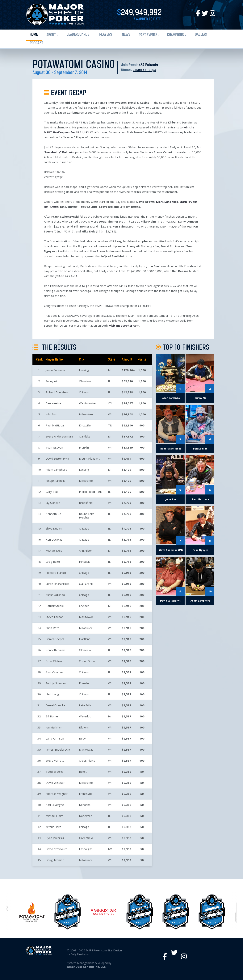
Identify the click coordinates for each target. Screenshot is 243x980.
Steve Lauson (54, 617)
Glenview (85, 381)
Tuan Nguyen (54, 447)
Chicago (84, 392)
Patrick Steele (55, 606)
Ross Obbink (54, 661)
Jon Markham (54, 727)
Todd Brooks (54, 772)
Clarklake (85, 436)
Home (34, 35)
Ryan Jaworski (55, 838)
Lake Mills (85, 705)
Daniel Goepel (55, 639)
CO (110, 403)
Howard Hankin (56, 573)
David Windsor (55, 783)
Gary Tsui (52, 492)
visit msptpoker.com (124, 325)
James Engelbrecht (58, 749)
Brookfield (86, 503)
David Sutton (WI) (57, 458)
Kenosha (85, 805)
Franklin (84, 447)
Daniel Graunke (55, 705)
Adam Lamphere (56, 470)
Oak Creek (86, 584)
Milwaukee (86, 414)
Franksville (86, 794)
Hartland (85, 639)
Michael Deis (54, 550)
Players (106, 35)
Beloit (83, 772)
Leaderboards (78, 35)
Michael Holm (54, 816)
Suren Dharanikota (58, 584)
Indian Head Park (90, 492)
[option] (140, 912)
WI (110, 414)
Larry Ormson (55, 738)
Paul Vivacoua (54, 672)
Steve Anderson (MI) (59, 436)
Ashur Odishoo (55, 595)
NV (110, 849)
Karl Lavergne (55, 805)
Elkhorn (84, 727)
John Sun (51, 414)
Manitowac (86, 749)
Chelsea (84, 606)
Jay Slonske (53, 503)
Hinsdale (85, 562)
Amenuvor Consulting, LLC (86, 967)
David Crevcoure (57, 849)
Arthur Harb (53, 827)
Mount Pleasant (89, 458)
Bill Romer (52, 716)
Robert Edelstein (57, 392)
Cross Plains (87, 760)
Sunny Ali (51, 381)
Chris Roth (52, 628)
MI (110, 370)
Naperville (86, 816)
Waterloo (85, 716)
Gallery (201, 35)
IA (109, 716)
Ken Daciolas (54, 539)
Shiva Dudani (54, 528)
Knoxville (85, 425)
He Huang (52, 694)
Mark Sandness (167, 202)
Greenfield (86, 838)
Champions (175, 35)
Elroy (82, 738)
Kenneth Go (53, 514)
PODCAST (36, 43)
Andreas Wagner (57, 794)
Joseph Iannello (56, 481)
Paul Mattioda (55, 425)
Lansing (84, 370)
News (126, 35)
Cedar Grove (87, 661)
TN (110, 425)
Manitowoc (86, 617)
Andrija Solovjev (56, 683)
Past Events (148, 35)
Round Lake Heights (87, 516)
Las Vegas (86, 849)
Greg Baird (53, 562)
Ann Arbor (86, 550)
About (51, 35)
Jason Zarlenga (145, 70)
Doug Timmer (55, 860)
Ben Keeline (53, 403)
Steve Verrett (55, 760)
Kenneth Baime (56, 650)
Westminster (88, 403)
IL (109, 381)
